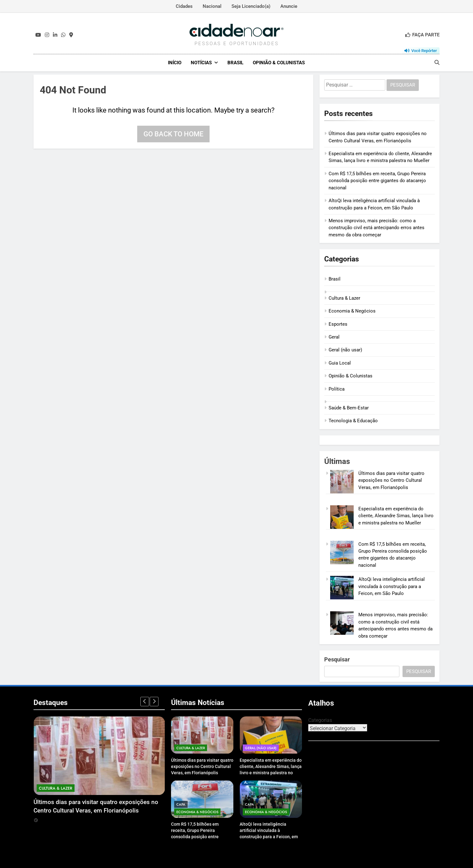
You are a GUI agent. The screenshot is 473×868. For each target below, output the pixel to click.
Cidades (184, 6)
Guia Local (340, 363)
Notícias (201, 63)
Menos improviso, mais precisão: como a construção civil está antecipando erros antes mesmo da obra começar (377, 227)
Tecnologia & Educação (353, 421)
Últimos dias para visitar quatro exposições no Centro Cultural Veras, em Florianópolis (391, 480)
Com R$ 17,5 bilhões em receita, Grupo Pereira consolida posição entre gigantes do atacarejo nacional (377, 180)
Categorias (320, 720)
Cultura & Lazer (344, 298)
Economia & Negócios (352, 311)
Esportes (338, 324)
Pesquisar (337, 659)
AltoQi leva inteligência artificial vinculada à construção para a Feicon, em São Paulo (392, 586)
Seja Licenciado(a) (251, 6)
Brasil (235, 63)
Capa (181, 804)
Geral (334, 337)
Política (337, 389)
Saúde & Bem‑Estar (349, 408)
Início (175, 63)
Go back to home (173, 134)
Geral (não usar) (345, 350)
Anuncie (289, 6)
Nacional (212, 6)
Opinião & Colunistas (279, 63)
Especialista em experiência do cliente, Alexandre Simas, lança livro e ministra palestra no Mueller (396, 516)
